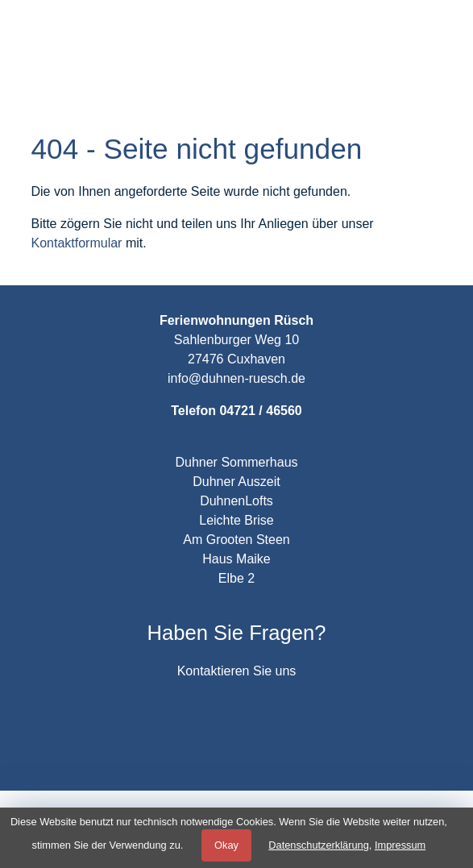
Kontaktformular (77, 243)
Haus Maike (236, 559)
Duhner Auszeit (236, 482)
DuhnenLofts (236, 501)
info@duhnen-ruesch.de (236, 378)
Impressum (400, 845)
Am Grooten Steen (236, 540)
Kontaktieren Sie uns (237, 671)
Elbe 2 (236, 578)
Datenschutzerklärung (318, 845)
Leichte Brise (236, 520)
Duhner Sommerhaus (236, 462)
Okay (226, 845)
